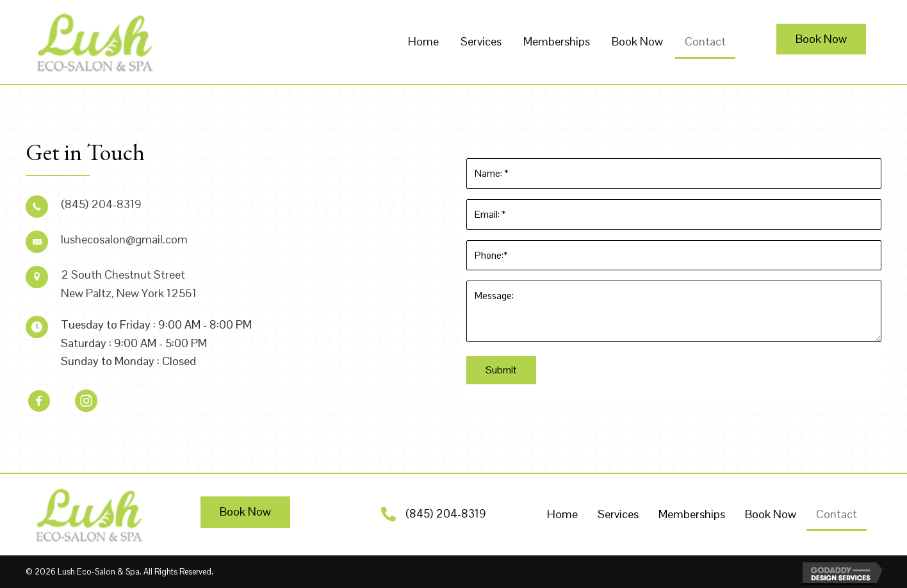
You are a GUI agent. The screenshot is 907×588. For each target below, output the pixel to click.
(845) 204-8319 (446, 513)
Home (562, 514)
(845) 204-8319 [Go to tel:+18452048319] (101, 204)
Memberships (692, 514)
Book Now (771, 514)
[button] (821, 39)
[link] (423, 42)
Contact (837, 514)
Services (618, 514)
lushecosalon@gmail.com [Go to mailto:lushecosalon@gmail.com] (124, 239)
